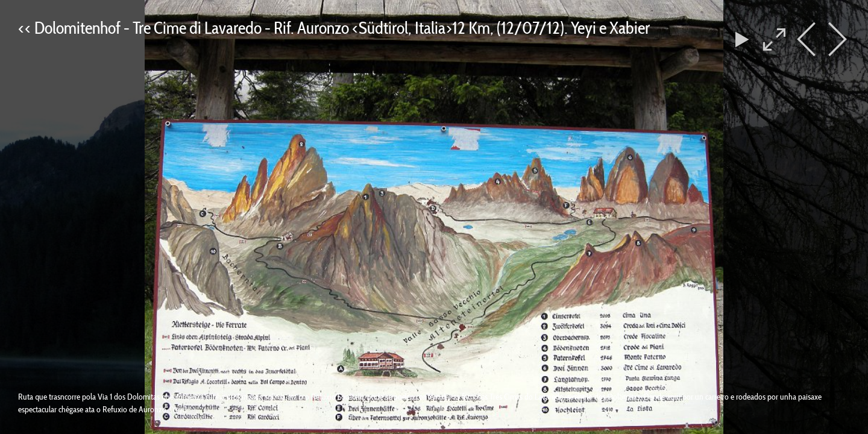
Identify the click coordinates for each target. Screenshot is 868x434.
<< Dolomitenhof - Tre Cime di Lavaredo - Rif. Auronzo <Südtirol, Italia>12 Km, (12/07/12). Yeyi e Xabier (334, 28)
